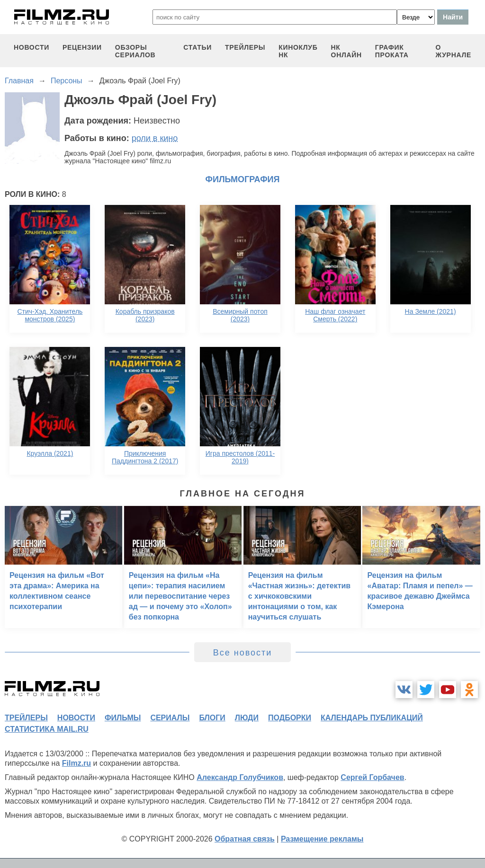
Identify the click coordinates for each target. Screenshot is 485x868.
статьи (198, 47)
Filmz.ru (76, 763)
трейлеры (245, 47)
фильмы (123, 718)
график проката (392, 51)
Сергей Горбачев (372, 777)
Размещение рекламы (322, 839)
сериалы (170, 718)
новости (31, 47)
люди (247, 718)
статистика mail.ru (47, 729)
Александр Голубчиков (240, 777)
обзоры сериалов (135, 51)
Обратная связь (245, 839)
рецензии (82, 47)
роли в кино (155, 138)
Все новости (243, 653)
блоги (212, 718)
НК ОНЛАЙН (346, 51)
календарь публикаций (372, 718)
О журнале (453, 51)
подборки (290, 718)
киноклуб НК (298, 51)
